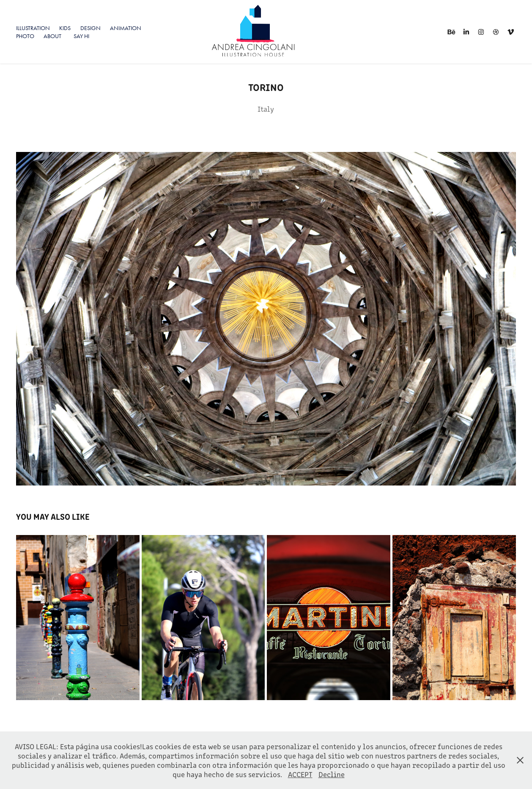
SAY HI (81, 36)
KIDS (65, 28)
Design (90, 28)
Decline (332, 774)
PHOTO (25, 36)
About (52, 36)
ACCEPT (300, 774)
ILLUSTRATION (33, 28)
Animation (126, 28)
